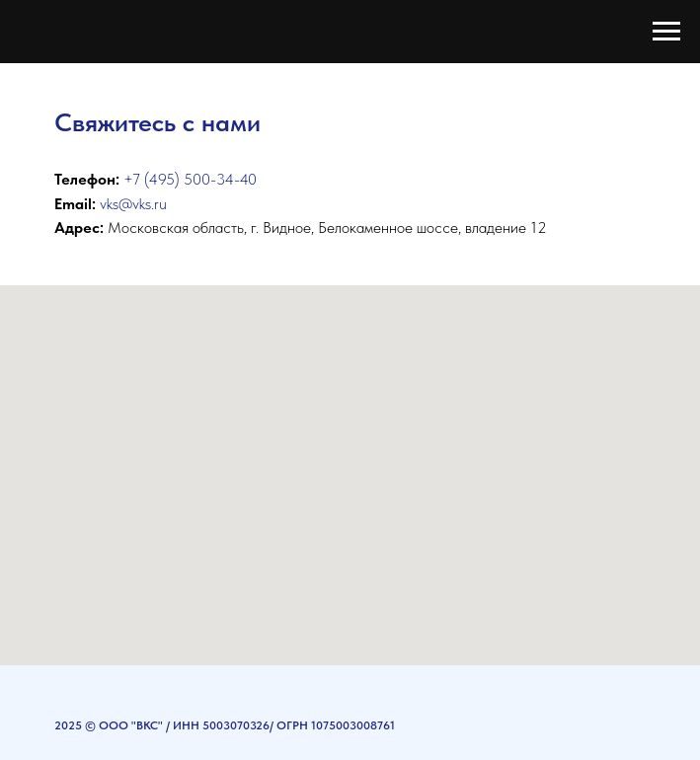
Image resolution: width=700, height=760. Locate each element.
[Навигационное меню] (666, 32)
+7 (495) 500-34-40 (190, 179)
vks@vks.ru (133, 204)
